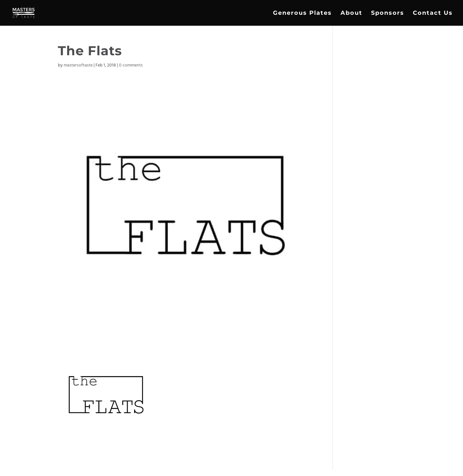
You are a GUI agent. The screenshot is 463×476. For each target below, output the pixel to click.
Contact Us (433, 13)
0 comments (131, 65)
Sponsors (388, 13)
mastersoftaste (78, 65)
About (351, 13)
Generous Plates (302, 13)
